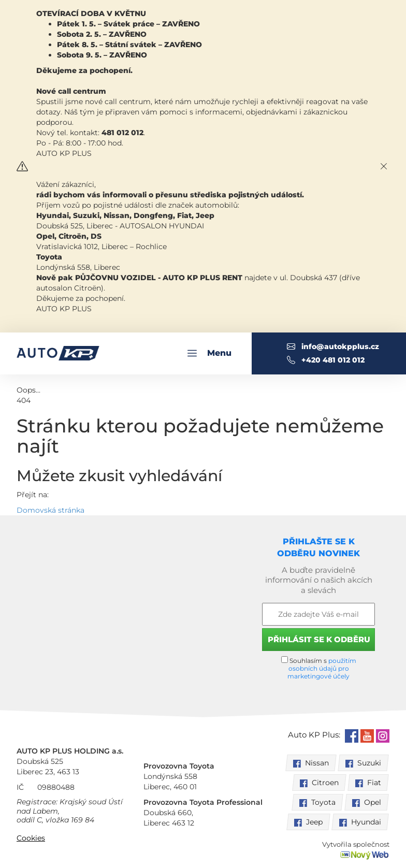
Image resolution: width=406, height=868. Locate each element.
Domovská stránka (50, 510)
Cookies (31, 838)
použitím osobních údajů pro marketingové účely (322, 668)
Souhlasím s (319, 668)
